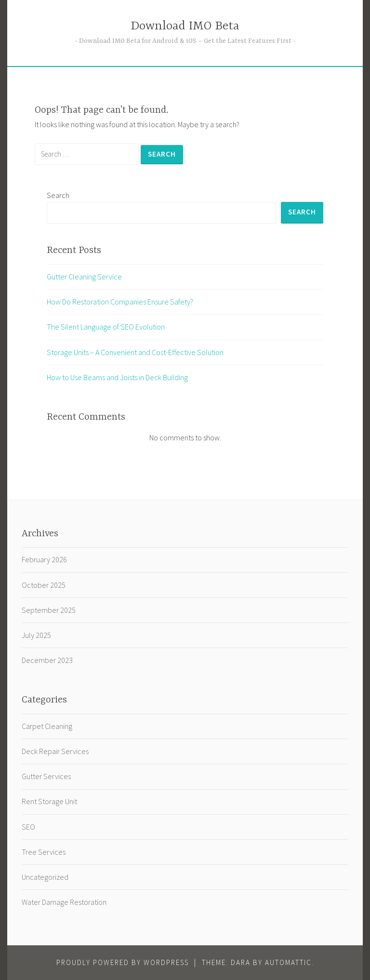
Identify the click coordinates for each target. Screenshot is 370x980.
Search (58, 195)
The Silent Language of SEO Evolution (106, 327)
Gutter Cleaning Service (84, 277)
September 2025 (49, 610)
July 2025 (36, 635)
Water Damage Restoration (64, 902)
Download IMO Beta (185, 26)
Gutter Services (46, 776)
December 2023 (47, 660)
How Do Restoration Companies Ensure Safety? (120, 302)
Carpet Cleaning (47, 726)
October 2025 (44, 585)
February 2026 (44, 559)
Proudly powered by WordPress (123, 962)
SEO (28, 827)
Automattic (288, 962)
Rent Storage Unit (49, 801)
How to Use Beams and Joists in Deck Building (117, 377)
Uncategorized (45, 877)
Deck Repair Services (55, 751)
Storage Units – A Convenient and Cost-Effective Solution (135, 352)
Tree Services (44, 852)
